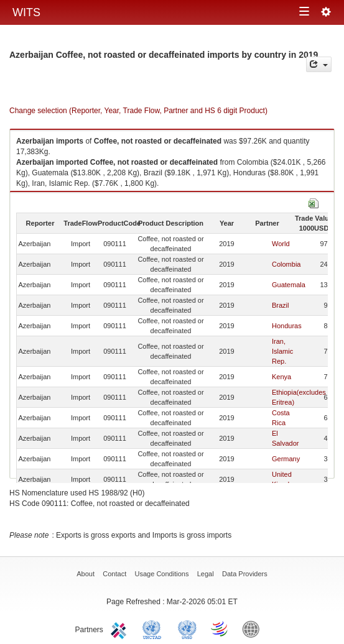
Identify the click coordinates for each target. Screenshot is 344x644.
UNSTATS (187, 628)
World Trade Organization (220, 628)
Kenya (281, 377)
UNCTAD (154, 628)
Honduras (287, 326)
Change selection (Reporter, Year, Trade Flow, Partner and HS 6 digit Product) (138, 111)
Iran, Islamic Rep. (282, 351)
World (281, 244)
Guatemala (289, 285)
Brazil (281, 305)
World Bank (254, 628)
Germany (286, 459)
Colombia (286, 264)
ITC (121, 628)
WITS (26, 12)
